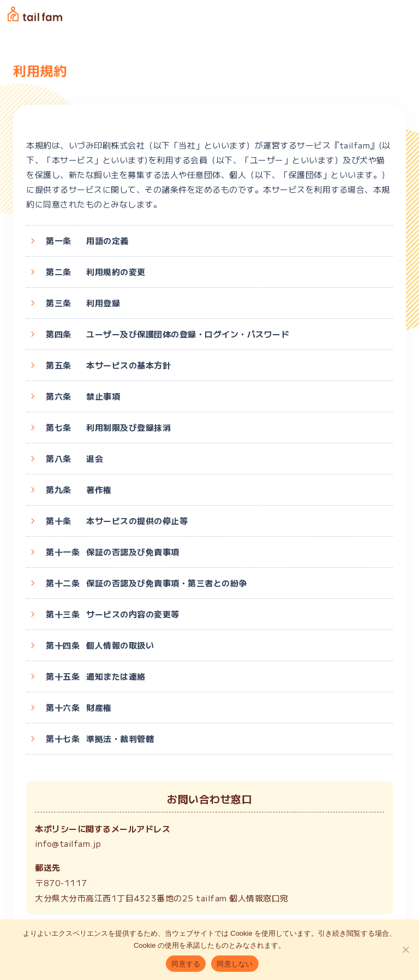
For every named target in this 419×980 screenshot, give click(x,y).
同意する (186, 964)
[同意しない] (405, 949)
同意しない (235, 964)
